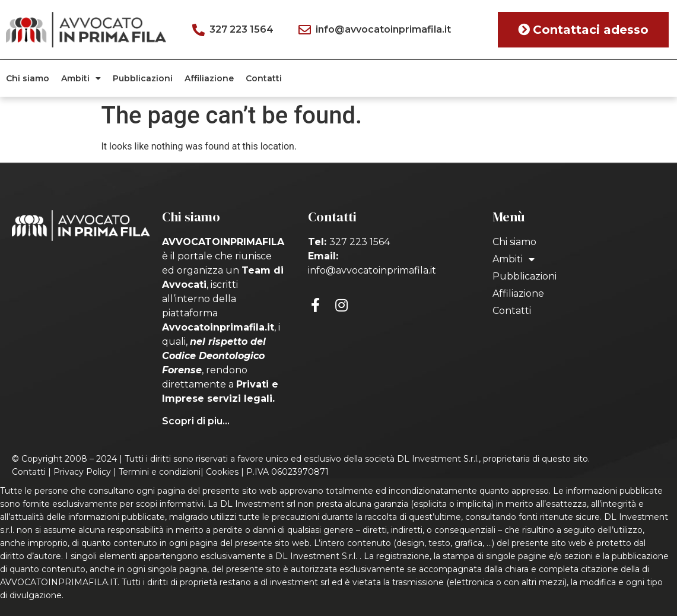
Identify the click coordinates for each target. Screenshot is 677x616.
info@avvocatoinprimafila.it (372, 270)
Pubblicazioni (143, 78)
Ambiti (81, 78)
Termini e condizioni (160, 472)
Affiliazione (209, 78)
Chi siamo (28, 78)
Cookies (222, 472)
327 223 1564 (360, 242)
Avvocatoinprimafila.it (218, 327)
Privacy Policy (82, 472)
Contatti (264, 78)
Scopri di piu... (196, 421)
